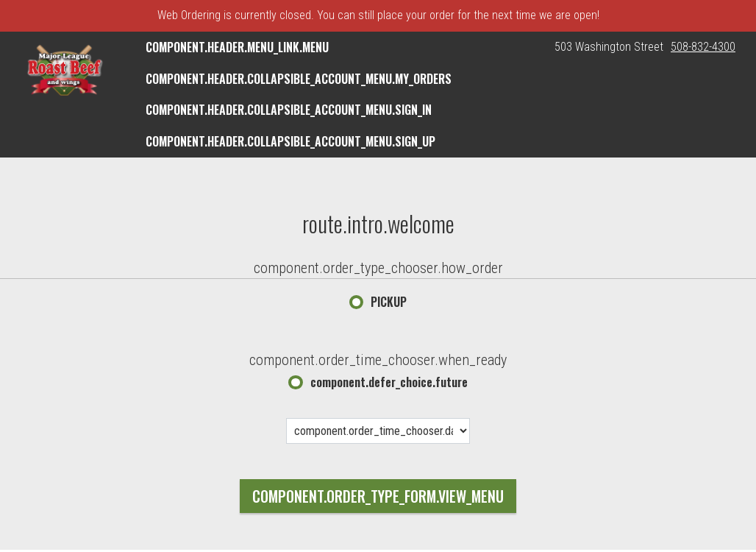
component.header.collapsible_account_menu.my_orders (299, 79)
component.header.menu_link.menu (237, 47)
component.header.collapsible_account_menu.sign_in (289, 110)
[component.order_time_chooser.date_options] (378, 431)
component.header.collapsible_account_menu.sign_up (290, 141)
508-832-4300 (703, 47)
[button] (64, 70)
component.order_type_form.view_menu (378, 496)
